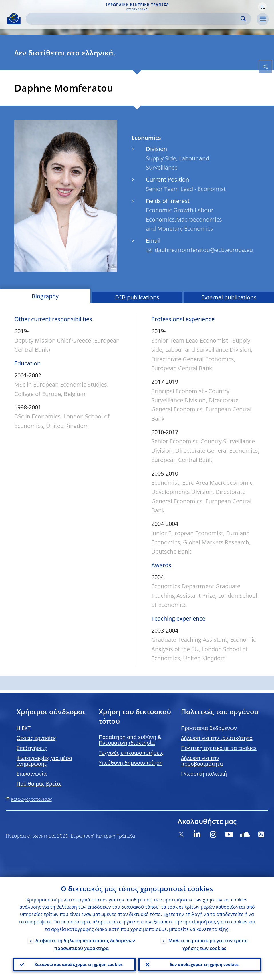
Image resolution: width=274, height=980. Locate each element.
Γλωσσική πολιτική (204, 774)
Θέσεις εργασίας (37, 738)
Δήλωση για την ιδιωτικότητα (217, 738)
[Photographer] (113, 267)
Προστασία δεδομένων (209, 728)
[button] (262, 7)
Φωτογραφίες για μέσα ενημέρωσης (44, 761)
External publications (229, 297)
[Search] (134, 19)
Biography (45, 296)
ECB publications (137, 297)
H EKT (24, 728)
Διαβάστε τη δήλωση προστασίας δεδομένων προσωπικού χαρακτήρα (85, 944)
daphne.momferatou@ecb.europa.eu (204, 250)
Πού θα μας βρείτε (39, 784)
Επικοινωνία (32, 774)
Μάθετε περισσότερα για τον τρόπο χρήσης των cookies (208, 944)
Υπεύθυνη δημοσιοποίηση (131, 763)
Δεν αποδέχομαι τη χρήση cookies (204, 964)
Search (243, 19)
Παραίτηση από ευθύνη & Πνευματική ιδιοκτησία (130, 740)
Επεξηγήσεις (32, 748)
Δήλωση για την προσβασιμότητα (202, 761)
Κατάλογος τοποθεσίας (32, 799)
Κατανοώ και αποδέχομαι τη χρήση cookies (79, 964)
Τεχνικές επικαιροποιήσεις (131, 753)
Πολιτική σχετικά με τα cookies (219, 748)
